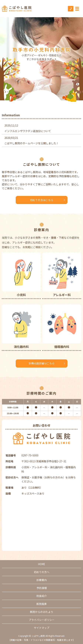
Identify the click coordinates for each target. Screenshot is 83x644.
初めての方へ (42, 572)
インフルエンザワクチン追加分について (28, 131)
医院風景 (42, 604)
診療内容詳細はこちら (42, 363)
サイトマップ (42, 628)
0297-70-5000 (30, 455)
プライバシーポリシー (42, 620)
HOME (42, 564)
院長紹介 (42, 596)
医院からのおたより (42, 612)
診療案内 (42, 580)
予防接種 (42, 588)
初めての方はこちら (42, 200)
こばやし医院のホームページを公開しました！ (32, 143)
